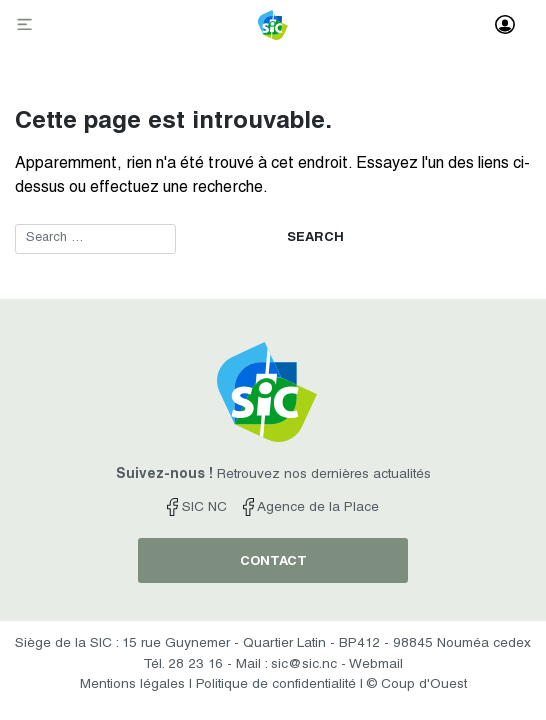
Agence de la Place (310, 508)
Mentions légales (132, 685)
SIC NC (196, 508)
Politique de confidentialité (276, 685)
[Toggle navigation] (27, 26)
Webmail (376, 665)
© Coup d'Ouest (417, 685)
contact (273, 562)
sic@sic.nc (304, 665)
